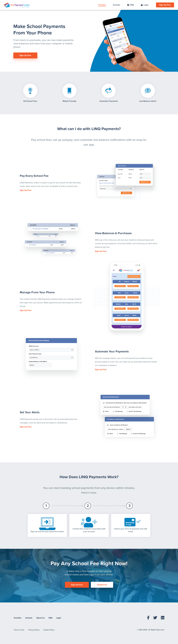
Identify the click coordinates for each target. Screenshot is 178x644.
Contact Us (102, 585)
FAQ (131, 5)
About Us (40, 618)
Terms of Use (19, 630)
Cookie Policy (49, 630)
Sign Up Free (165, 5)
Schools (117, 5)
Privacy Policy (34, 630)
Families (102, 5)
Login (145, 5)
